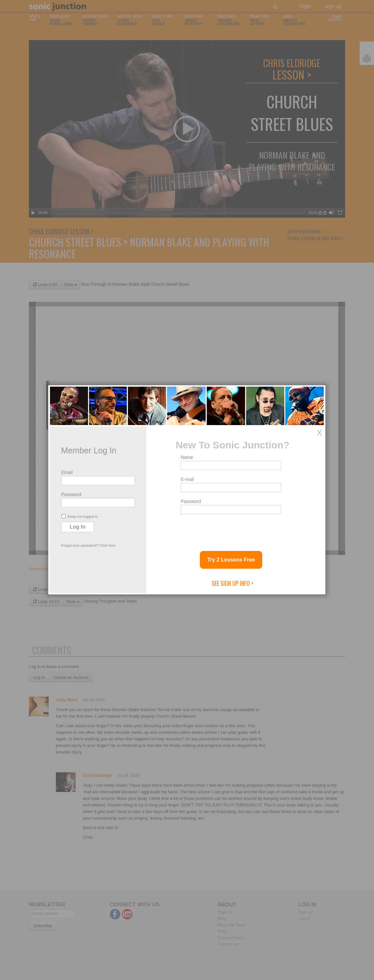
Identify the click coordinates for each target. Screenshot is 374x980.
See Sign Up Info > (233, 583)
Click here (107, 545)
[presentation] (231, 530)
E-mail (187, 479)
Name (187, 457)
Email (67, 472)
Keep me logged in (80, 516)
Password (71, 494)
